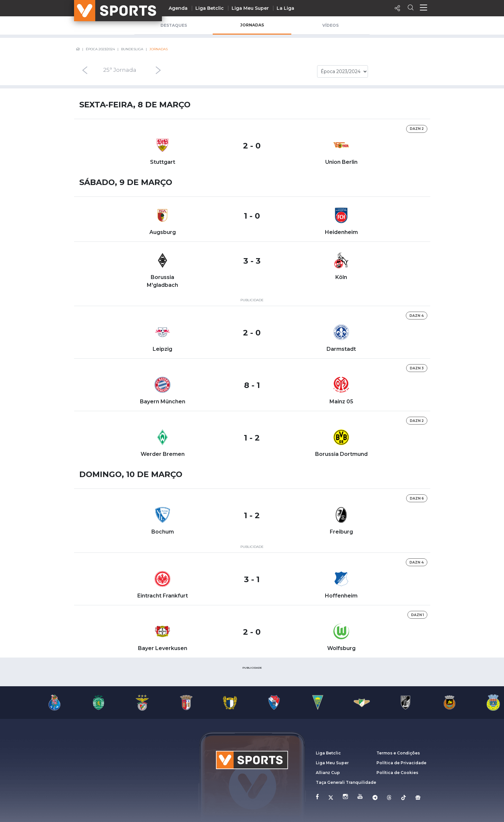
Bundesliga (132, 49)
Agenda (178, 8)
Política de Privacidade (401, 763)
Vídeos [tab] (330, 25)
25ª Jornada (120, 70)
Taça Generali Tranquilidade (346, 782)
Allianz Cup (328, 773)
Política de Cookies (397, 773)
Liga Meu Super (250, 8)
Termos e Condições (398, 753)
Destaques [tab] (174, 25)
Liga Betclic (210, 8)
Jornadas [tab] (252, 25)
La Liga (285, 8)
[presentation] (78, 70)
